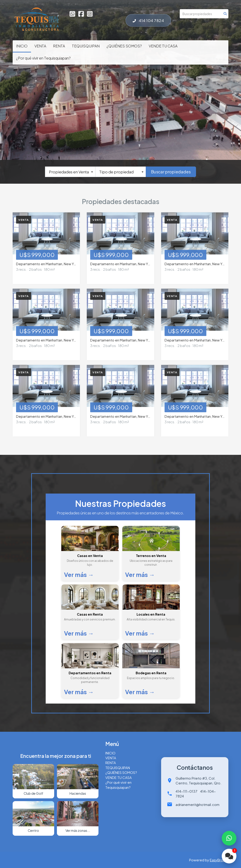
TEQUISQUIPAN (86, 46)
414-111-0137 (186, 791)
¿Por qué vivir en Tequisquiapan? (43, 58)
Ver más (79, 575)
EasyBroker (219, 860)
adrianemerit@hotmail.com (198, 804)
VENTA (40, 46)
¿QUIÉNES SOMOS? (124, 46)
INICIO (22, 46)
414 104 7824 (148, 20)
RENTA (59, 46)
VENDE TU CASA (163, 46)
